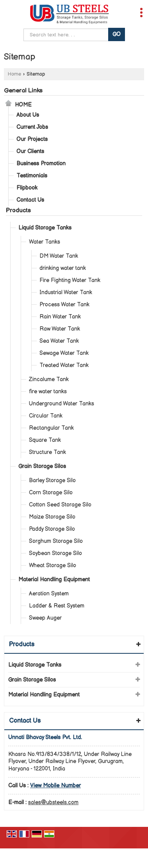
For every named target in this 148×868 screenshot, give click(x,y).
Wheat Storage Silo (53, 565)
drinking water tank (63, 268)
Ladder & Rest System (57, 606)
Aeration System (49, 594)
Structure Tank (47, 452)
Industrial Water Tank (66, 292)
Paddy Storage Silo (52, 529)
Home (14, 74)
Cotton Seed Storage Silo (60, 505)
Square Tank (45, 440)
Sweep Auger (45, 618)
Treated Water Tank (64, 365)
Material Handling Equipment (54, 580)
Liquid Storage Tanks (45, 228)
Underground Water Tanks (62, 404)
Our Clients (30, 151)
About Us (28, 115)
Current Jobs (32, 127)
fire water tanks (48, 392)
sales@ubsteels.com (53, 802)
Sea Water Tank (59, 341)
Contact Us (30, 200)
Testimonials (32, 176)
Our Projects (32, 139)
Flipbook (27, 188)
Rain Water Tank (60, 317)
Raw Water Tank (60, 329)
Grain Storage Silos (42, 466)
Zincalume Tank (49, 379)
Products (18, 211)
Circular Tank (46, 416)
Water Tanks (45, 242)
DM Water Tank (59, 256)
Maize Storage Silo (52, 517)
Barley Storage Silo (52, 480)
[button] (55, 786)
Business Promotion (41, 164)
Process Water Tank (64, 305)
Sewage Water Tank (64, 353)
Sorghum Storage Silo (56, 541)
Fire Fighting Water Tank (70, 280)
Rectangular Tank (51, 428)
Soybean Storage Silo (55, 553)
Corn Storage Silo (51, 493)
